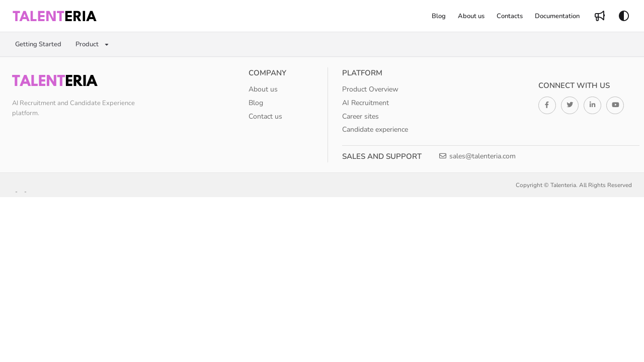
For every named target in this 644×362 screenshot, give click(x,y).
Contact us (265, 116)
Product (87, 44)
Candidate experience (375, 129)
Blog (256, 103)
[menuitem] (439, 16)
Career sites (360, 116)
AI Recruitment (366, 103)
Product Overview (370, 89)
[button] (55, 16)
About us (263, 89)
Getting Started (38, 44)
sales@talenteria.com (477, 156)
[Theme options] (624, 16)
